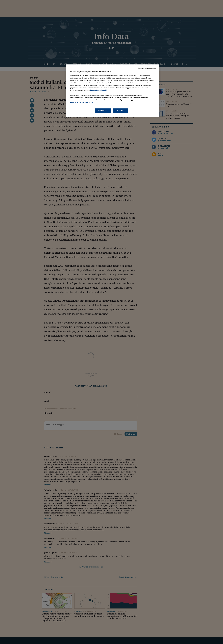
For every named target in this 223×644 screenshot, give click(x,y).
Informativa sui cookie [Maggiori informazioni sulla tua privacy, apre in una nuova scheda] (99, 90)
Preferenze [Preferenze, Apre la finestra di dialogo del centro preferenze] (103, 111)
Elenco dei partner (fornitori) (81, 102)
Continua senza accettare (147, 68)
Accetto (120, 111)
